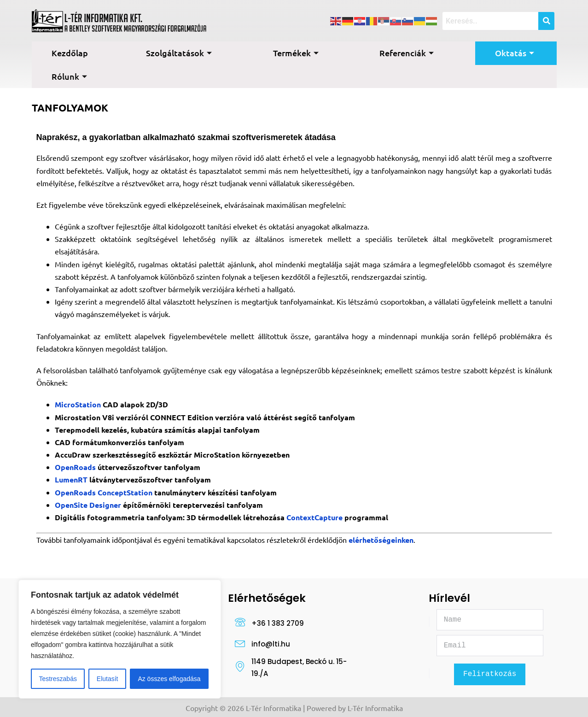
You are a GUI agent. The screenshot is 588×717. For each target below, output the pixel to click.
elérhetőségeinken (381, 540)
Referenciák (407, 53)
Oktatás (515, 53)
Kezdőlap (70, 53)
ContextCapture (315, 517)
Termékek (296, 53)
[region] (120, 639)
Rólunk (69, 76)
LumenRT (72, 479)
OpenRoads (75, 467)
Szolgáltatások (179, 53)
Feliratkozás (490, 675)
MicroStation (79, 404)
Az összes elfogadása (169, 679)
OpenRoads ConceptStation (105, 492)
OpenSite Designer (88, 505)
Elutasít (108, 679)
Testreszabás (58, 679)
